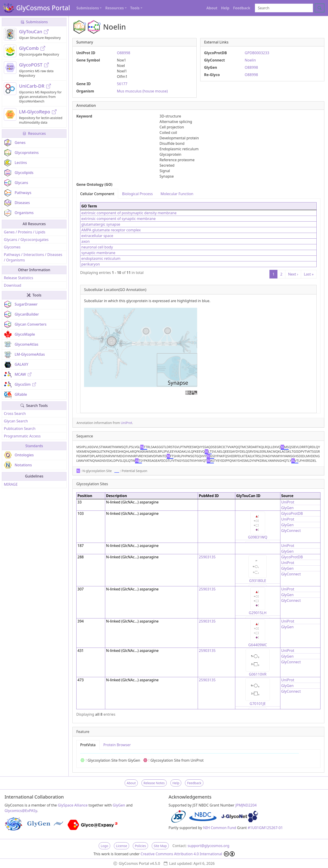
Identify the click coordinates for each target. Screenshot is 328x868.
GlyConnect (291, 531)
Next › (293, 274)
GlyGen (288, 508)
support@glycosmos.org (208, 846)
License (122, 846)
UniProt (126, 423)
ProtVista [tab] (88, 745)
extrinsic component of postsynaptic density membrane (129, 213)
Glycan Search (16, 421)
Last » (309, 274)
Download (13, 285)
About (212, 8)
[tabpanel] (198, 306)
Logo (104, 846)
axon (86, 241)
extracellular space (97, 236)
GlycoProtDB (292, 513)
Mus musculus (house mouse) (142, 91)
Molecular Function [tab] (177, 194)
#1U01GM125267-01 (265, 828)
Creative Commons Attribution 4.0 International (188, 854)
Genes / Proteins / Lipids (25, 232)
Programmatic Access (22, 436)
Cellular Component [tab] (97, 194)
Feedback (242, 8)
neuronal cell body (97, 247)
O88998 (123, 53)
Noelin (250, 60)
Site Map (160, 846)
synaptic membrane (98, 253)
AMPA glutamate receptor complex (111, 230)
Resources (34, 133)
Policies (140, 846)
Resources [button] (114, 8)
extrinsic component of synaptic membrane (118, 219)
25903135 (207, 557)
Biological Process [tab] (137, 194)
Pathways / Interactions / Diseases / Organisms (33, 257)
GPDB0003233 (257, 53)
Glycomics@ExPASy (21, 811)
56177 (122, 84)
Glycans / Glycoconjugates (26, 240)
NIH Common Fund (220, 828)
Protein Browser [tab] (117, 745)
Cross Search (15, 414)
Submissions (34, 22)
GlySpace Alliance (73, 805)
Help (225, 8)
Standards (34, 446)
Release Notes (154, 783)
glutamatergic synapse (101, 224)
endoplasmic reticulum (101, 258)
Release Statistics (18, 278)
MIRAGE (11, 484)
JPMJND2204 (246, 805)
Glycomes (12, 247)
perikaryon (91, 264)
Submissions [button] (88, 8)
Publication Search (20, 429)
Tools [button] (135, 8)
